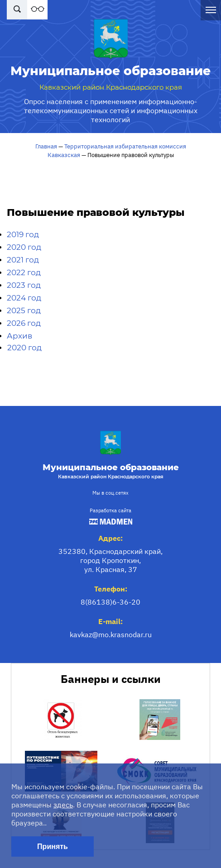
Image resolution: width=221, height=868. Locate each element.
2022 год (24, 272)
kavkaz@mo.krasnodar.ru (111, 634)
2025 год (24, 310)
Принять (53, 847)
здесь (63, 805)
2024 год (24, 298)
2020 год (24, 247)
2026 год (24, 323)
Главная (46, 146)
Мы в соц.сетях (110, 493)
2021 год (23, 260)
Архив (19, 336)
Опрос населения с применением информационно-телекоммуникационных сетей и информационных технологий (111, 110)
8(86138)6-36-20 (110, 602)
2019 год (23, 234)
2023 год (24, 285)
